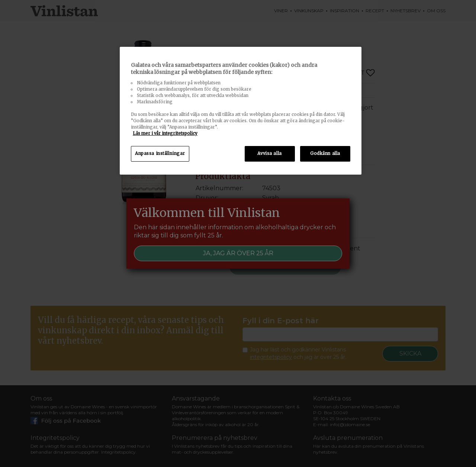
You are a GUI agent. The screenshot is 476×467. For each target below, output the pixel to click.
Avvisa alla (269, 153)
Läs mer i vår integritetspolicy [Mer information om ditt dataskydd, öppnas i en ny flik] (165, 133)
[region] (241, 111)
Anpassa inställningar (160, 153)
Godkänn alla (325, 153)
